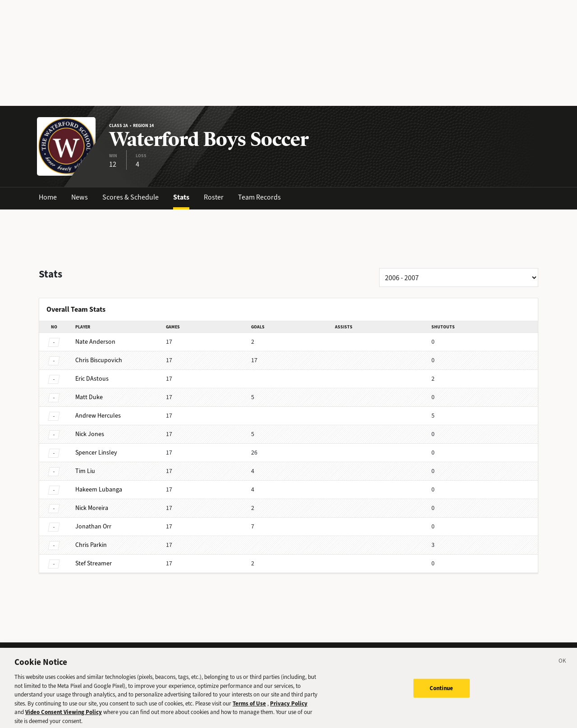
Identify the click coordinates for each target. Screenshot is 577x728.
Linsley (96, 453)
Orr (93, 526)
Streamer (94, 563)
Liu (85, 471)
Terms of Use (249, 708)
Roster (214, 197)
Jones (90, 434)
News (80, 197)
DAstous (92, 379)
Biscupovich (99, 360)
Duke (89, 397)
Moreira (92, 508)
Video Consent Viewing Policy (64, 717)
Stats (181, 197)
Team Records (259, 197)
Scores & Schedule (131, 197)
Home (48, 197)
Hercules (98, 416)
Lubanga (99, 489)
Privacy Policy (289, 708)
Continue (442, 693)
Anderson (95, 342)
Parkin (91, 545)
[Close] (563, 667)
